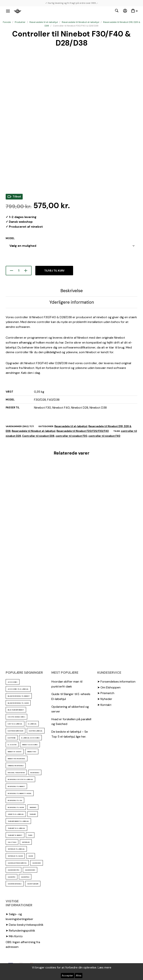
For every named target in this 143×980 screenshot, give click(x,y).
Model (10, 238)
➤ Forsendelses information (116, 682)
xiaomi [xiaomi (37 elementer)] (31, 856)
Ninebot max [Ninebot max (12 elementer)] (32, 752)
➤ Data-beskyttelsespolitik (25, 925)
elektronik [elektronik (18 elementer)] (12, 738)
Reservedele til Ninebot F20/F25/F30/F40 (83, 431)
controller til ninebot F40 (104, 436)
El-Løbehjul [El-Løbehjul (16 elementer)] (32, 724)
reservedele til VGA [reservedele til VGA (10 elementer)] (15, 800)
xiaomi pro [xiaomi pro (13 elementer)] (12, 877)
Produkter (20, 22)
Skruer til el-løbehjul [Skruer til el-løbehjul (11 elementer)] (16, 814)
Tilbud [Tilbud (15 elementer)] (30, 835)
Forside (7, 22)
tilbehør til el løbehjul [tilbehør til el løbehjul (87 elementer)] (16, 828)
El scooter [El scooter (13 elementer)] (12, 745)
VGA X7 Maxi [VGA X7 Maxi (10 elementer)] (12, 842)
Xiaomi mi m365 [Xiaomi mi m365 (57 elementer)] (30, 870)
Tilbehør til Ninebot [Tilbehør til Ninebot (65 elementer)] (15, 835)
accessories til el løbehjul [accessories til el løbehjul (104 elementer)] (18, 689)
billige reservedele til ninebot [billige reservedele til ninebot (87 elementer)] (19, 696)
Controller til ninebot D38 (38, 436)
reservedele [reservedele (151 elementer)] (35, 773)
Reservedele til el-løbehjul (44, 22)
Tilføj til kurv (54, 271)
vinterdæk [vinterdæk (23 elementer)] (26, 842)
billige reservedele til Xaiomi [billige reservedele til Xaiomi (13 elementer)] (18, 703)
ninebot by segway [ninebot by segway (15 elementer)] (15, 752)
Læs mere (104, 967)
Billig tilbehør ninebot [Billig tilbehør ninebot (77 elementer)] (16, 710)
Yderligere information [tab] (72, 302)
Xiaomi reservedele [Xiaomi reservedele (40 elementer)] (15, 884)
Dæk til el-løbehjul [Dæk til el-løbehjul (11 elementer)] (15, 724)
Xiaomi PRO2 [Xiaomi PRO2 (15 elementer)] (25, 877)
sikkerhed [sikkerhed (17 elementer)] (33, 807)
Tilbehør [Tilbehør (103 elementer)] (33, 814)
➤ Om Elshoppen (109, 687)
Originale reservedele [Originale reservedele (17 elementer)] (16, 766)
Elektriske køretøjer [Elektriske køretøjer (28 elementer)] (15, 731)
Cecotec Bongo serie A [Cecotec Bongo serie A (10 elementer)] (16, 717)
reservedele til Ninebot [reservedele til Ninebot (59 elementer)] (16, 786)
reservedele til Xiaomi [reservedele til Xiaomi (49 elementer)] (16, 807)
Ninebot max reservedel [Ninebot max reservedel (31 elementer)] (17, 759)
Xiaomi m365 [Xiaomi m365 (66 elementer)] (37, 863)
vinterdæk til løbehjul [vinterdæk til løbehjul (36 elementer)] (16, 849)
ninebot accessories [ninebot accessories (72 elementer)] (30, 745)
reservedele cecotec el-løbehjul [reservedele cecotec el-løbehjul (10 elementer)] (20, 779)
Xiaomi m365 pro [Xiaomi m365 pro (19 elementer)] (14, 870)
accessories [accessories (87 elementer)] (13, 682)
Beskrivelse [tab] (72, 291)
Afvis (79, 976)
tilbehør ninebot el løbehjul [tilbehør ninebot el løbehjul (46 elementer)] (18, 821)
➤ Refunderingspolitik (20, 931)
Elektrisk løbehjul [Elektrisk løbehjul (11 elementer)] (36, 731)
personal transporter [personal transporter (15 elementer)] (16, 773)
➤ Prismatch (106, 693)
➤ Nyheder (105, 699)
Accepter (67, 976)
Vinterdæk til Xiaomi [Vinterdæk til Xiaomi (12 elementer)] (15, 856)
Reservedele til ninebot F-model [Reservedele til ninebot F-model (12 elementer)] (20, 793)
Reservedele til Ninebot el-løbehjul (80, 22)
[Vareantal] (19, 271)
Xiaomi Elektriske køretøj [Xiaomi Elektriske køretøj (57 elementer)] (17, 863)
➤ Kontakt (104, 705)
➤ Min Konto (14, 936)
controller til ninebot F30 (71, 436)
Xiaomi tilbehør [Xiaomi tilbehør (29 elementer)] (33, 884)
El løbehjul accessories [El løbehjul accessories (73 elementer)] (30, 738)
